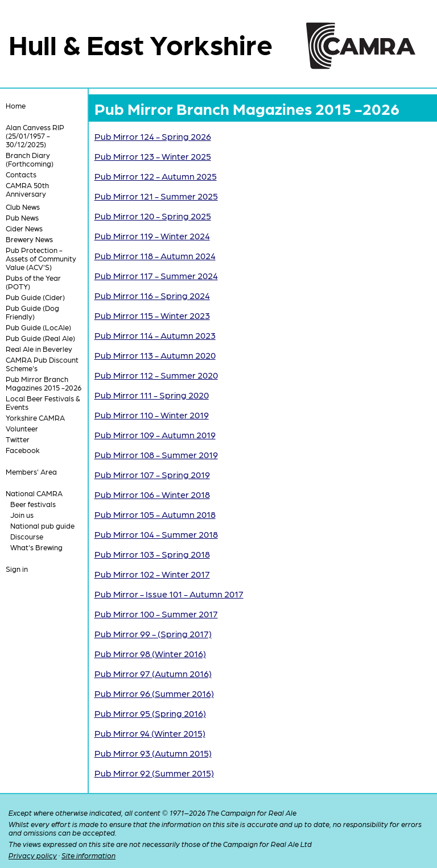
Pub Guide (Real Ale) (40, 338)
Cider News (24, 228)
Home (16, 105)
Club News (23, 207)
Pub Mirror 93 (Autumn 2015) (153, 753)
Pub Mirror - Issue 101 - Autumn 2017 (169, 594)
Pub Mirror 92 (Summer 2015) (154, 773)
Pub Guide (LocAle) (38, 327)
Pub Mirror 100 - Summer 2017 (156, 614)
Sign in (17, 569)
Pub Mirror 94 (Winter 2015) (150, 733)
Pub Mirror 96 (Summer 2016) (154, 693)
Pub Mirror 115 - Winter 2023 (152, 315)
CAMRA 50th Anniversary (27, 189)
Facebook (23, 450)
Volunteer (22, 428)
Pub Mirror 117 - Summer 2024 (156, 275)
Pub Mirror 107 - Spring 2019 (152, 474)
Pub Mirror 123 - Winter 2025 (153, 156)
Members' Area (31, 472)
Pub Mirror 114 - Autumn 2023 (155, 335)
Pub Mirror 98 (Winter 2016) (150, 653)
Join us (22, 515)
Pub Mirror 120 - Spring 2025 (153, 216)
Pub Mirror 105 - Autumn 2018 (155, 514)
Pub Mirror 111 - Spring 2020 (152, 395)
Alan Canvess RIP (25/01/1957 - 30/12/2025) (35, 136)
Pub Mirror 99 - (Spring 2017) (153, 634)
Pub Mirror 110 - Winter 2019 (152, 415)
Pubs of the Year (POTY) (33, 282)
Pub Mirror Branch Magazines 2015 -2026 (44, 383)
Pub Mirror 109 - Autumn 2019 (155, 435)
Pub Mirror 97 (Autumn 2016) (153, 673)
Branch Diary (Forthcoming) (30, 159)
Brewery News (29, 239)
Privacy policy (33, 855)
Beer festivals (33, 504)
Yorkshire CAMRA (35, 418)
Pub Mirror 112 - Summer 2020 (156, 375)
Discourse (27, 536)
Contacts (21, 174)
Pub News (22, 217)
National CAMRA (34, 493)
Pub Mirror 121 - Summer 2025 (156, 196)
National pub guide (42, 526)
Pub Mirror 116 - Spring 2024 (152, 295)
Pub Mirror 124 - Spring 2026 (153, 136)
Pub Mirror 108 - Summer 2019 (156, 454)
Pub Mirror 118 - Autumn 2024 (155, 256)
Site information (88, 855)
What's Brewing (36, 547)
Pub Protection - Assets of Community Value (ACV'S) (41, 258)
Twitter (18, 439)
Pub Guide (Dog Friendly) (32, 312)
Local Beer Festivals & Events (43, 402)
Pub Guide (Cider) (35, 297)
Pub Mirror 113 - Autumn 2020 (155, 355)
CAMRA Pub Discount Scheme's (42, 364)
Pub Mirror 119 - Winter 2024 (152, 236)
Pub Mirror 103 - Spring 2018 (152, 554)
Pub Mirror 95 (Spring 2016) (150, 713)
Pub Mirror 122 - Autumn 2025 (156, 176)
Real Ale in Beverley (39, 349)
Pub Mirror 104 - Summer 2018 (156, 534)
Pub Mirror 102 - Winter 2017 (152, 574)
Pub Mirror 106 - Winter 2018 (152, 494)
